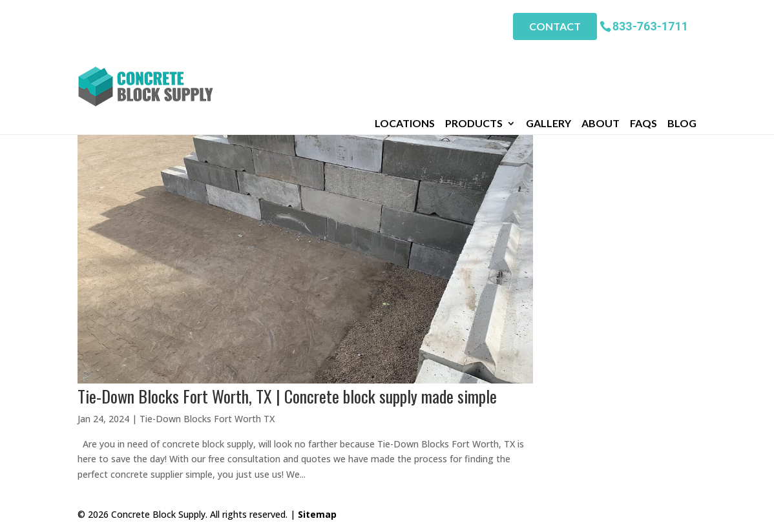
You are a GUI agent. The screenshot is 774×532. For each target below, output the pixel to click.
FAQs (643, 57)
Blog (682, 57)
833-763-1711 (650, 26)
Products (474, 57)
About (601, 57)
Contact (555, 26)
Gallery (549, 57)
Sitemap (317, 514)
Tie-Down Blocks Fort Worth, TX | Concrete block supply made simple (287, 396)
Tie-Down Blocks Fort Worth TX (207, 419)
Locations (405, 57)
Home (90, 75)
